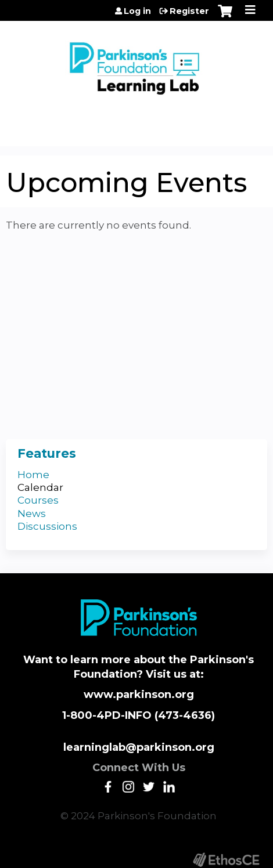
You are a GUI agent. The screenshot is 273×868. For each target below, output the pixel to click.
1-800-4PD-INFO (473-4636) (139, 715)
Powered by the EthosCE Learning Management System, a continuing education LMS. (226, 860)
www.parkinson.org (139, 695)
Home (33, 475)
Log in (137, 11)
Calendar (40, 487)
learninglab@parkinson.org (139, 747)
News (32, 513)
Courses (38, 500)
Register (189, 11)
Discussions (47, 526)
